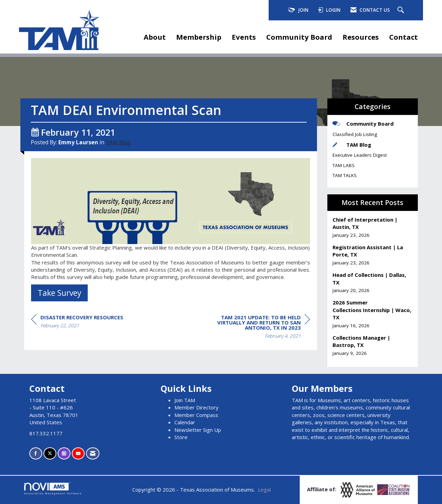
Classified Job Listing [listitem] (355, 134)
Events (244, 37)
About (155, 37)
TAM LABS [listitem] (344, 165)
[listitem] (373, 227)
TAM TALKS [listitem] (345, 175)
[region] (258, 328)
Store (181, 437)
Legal (264, 490)
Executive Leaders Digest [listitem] (360, 155)
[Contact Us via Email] (93, 453)
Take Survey (59, 293)
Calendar (185, 422)
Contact (403, 37)
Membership (199, 37)
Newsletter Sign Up (198, 430)
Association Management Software (53, 489)
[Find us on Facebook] (36, 453)
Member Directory (196, 407)
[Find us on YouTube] (78, 453)
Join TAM (185, 400)
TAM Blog (118, 142)
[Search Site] (402, 10)
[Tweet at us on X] (50, 453)
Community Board (299, 37)
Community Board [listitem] (363, 124)
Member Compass (196, 415)
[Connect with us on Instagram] (64, 453)
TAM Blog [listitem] (352, 145)
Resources (361, 37)
